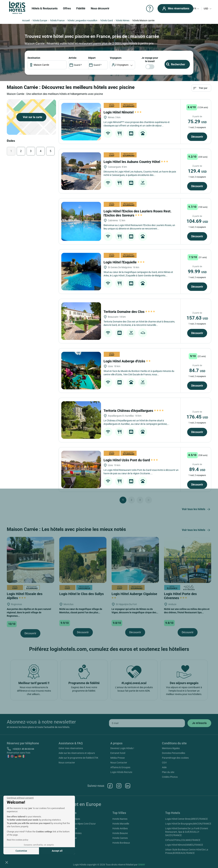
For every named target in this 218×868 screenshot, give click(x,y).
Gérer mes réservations (71, 748)
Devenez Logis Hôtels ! (122, 748)
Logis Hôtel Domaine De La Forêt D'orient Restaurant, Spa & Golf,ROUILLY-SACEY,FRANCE (187, 832)
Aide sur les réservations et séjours (77, 753)
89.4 (197, 469)
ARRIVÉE (73, 58)
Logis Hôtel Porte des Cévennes (180, 596)
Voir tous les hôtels (197, 509)
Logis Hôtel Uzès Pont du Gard (131, 460)
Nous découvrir (100, 8)
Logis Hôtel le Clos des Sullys (82, 594)
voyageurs (116, 58)
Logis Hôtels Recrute (121, 772)
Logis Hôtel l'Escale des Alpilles (25, 596)
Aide (164, 767)
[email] (147, 723)
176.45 (197, 417)
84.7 (197, 370)
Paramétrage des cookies (175, 758)
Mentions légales (171, 748)
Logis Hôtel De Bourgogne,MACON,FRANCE (188, 824)
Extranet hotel (118, 753)
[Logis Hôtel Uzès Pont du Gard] (81, 469)
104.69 (197, 221)
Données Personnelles (174, 753)
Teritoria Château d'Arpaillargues (134, 411)
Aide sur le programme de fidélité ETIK (78, 758)
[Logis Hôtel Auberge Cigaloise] (135, 560)
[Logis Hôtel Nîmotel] (81, 122)
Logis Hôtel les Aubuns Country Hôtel (136, 162)
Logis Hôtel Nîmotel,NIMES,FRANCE (184, 845)
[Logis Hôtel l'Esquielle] (81, 272)
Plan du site (168, 772)
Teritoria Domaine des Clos (130, 312)
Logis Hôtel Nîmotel (123, 112)
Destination (34, 58)
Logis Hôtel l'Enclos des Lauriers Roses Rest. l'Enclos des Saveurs (138, 213)
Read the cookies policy (18, 840)
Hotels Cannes (120, 838)
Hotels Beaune (120, 833)
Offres (67, 8)
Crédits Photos (170, 777)
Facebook (110, 786)
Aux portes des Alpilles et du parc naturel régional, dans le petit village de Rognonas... (29, 612)
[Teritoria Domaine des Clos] (81, 321)
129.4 (197, 171)
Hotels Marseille (121, 824)
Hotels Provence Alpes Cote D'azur (78, 824)
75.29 (197, 122)
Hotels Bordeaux (121, 843)
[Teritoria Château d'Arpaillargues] (81, 420)
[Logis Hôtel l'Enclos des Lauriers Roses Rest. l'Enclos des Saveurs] (81, 221)
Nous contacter (67, 763)
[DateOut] (98, 65)
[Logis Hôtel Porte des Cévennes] (188, 560)
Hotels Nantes (120, 819)
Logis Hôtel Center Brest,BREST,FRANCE (186, 819)
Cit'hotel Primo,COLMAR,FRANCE (183, 840)
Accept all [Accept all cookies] (57, 851)
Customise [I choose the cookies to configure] (21, 851)
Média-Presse (118, 758)
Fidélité (81, 8)
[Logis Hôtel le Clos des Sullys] (83, 560)
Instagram (119, 786)
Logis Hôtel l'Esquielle (124, 262)
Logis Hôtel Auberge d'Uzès (127, 361)
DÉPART (92, 58)
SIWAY (142, 865)
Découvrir (197, 137)
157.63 (197, 318)
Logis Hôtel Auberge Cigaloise (135, 595)
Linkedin (128, 786)
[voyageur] (123, 65)
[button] (7, 862)
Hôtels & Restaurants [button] (45, 8)
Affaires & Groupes (120, 767)
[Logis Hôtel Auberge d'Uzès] (81, 371)
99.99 (197, 272)
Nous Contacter (119, 763)
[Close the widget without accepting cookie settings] (20, 798)
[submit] (199, 723)
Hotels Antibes (120, 828)
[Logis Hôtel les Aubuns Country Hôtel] (81, 171)
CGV (164, 763)
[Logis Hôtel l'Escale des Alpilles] (30, 560)
